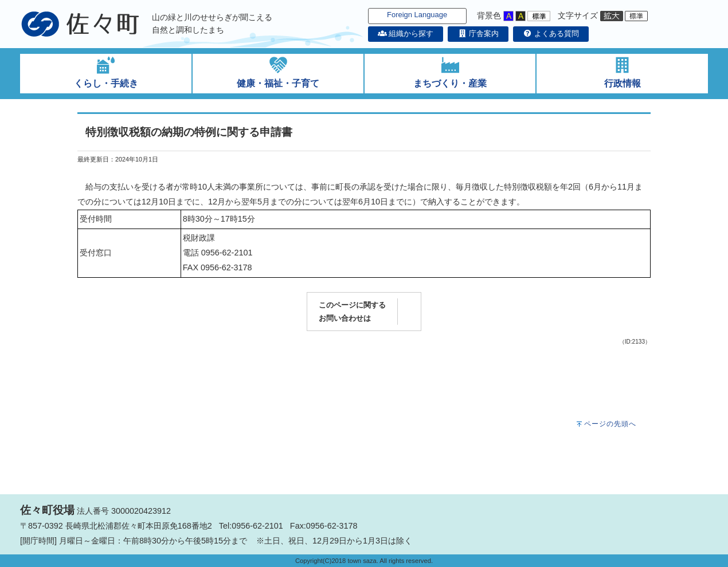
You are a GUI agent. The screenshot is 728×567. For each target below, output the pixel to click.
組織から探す (406, 34)
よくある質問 (551, 34)
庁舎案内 (478, 34)
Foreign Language (417, 15)
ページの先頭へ (610, 424)
